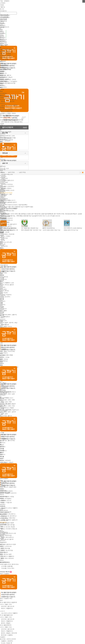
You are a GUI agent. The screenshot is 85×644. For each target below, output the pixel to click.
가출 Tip (2, 7)
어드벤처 (7, 141)
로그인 (2, 9)
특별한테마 (8, 144)
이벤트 (2, 5)
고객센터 (3, 3)
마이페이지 (3, 11)
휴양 (6, 147)
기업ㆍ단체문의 (5, 1)
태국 (1, 287)
